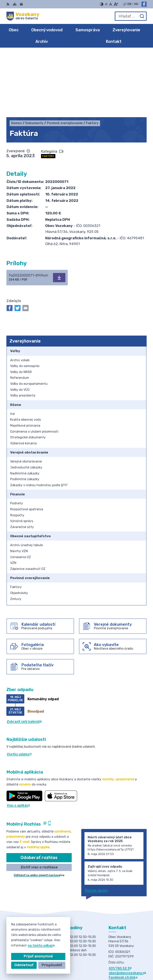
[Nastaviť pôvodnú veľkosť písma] (111, 4)
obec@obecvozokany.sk (127, 909)
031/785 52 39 (120, 905)
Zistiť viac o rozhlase (39, 803)
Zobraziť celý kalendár (25, 658)
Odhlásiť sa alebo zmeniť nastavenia (39, 812)
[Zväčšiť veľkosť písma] (116, 4)
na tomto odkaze (34, 945)
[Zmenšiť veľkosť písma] (106, 4)
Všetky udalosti (19, 690)
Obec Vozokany (134, 964)
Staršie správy (97, 827)
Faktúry (48, 92)
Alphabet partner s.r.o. (128, 959)
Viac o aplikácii (18, 742)
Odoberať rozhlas (39, 794)
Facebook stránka (123, 914)
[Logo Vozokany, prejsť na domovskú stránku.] (23, 16)
